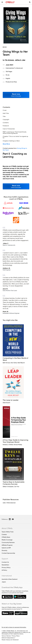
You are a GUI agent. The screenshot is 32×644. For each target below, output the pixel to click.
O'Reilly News (6, 537)
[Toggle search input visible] (30, 2)
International (7, 576)
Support (5, 559)
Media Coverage (7, 540)
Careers (4, 534)
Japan (4, 582)
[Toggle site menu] (2, 2)
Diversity (4, 550)
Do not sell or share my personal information (14, 627)
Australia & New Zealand (10, 579)
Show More (6, 144)
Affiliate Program (7, 545)
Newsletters (5, 565)
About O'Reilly (7, 528)
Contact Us (5, 562)
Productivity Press (11, 82)
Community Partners (8, 542)
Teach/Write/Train (8, 532)
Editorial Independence (8, 638)
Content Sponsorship (8, 553)
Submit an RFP (6, 548)
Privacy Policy (6, 567)
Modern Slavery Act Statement (10, 640)
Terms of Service (6, 636)
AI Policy (4, 570)
